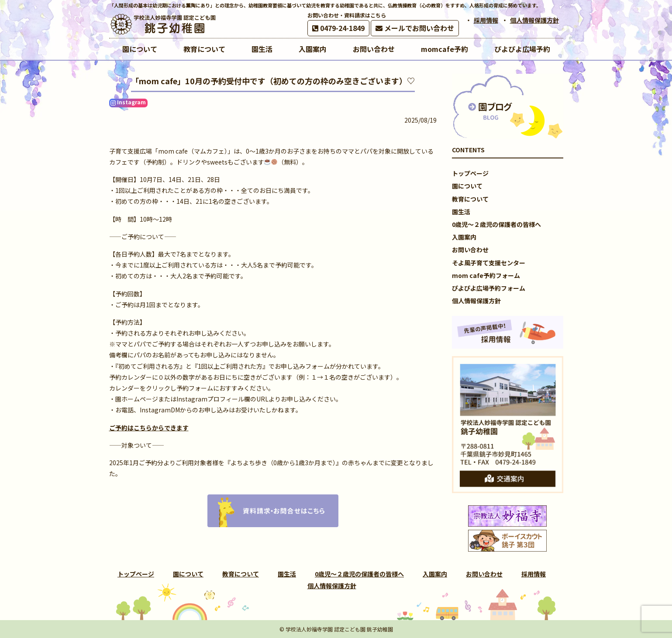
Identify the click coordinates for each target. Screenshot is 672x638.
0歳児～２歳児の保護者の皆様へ (496, 224)
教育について (470, 199)
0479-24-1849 (338, 28)
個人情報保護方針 (534, 20)
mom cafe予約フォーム (486, 275)
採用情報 (486, 20)
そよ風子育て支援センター (489, 263)
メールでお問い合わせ (415, 28)
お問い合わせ (470, 250)
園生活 (461, 212)
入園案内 (464, 237)
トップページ (470, 173)
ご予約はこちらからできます (149, 428)
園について (467, 186)
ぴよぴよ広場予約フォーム (489, 288)
